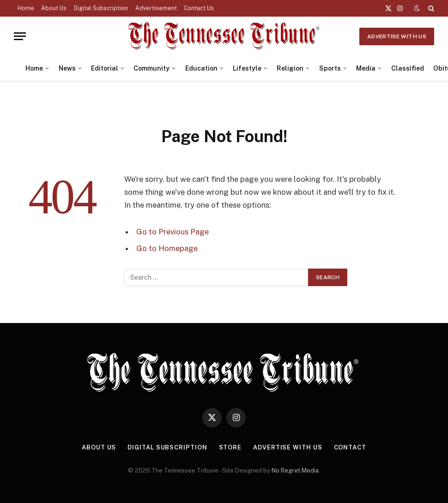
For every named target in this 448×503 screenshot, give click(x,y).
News (67, 68)
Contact (350, 447)
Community (151, 68)
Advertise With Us (397, 36)
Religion (290, 68)
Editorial (105, 68)
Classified (408, 68)
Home (26, 8)
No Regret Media (295, 470)
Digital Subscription (101, 8)
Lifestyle (247, 68)
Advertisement (156, 8)
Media (366, 68)
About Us (54, 8)
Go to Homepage (167, 248)
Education (201, 68)
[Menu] (20, 36)
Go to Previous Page (173, 232)
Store (230, 447)
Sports (330, 68)
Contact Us (199, 8)
